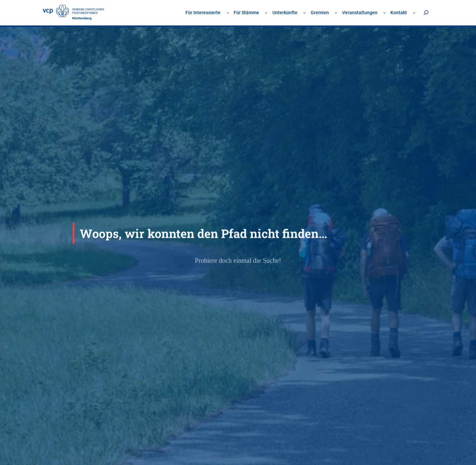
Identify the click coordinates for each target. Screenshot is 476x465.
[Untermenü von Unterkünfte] (304, 13)
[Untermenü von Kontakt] (414, 13)
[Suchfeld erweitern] (426, 13)
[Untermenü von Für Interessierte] (228, 13)
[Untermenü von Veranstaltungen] (384, 13)
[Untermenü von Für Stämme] (266, 13)
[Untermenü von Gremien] (336, 13)
